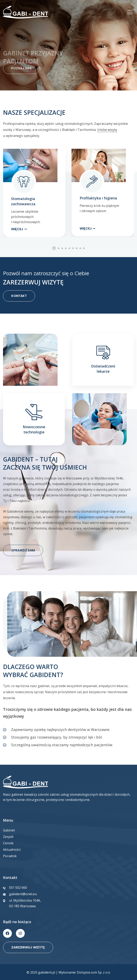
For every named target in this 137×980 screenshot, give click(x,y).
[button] (6, 233)
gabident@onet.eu (23, 894)
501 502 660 (18, 888)
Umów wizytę (107, 130)
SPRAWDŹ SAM (23, 550)
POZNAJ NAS (21, 75)
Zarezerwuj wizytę (28, 947)
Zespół (8, 837)
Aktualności (12, 850)
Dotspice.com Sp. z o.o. (94, 972)
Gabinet (9, 830)
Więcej (17, 229)
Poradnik (10, 856)
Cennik (8, 843)
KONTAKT (19, 296)
